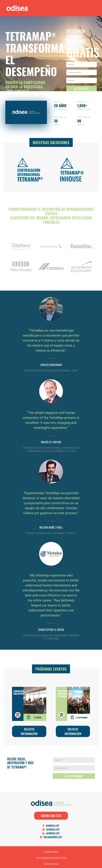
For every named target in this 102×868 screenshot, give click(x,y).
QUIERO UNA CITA (51, 816)
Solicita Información (29, 731)
